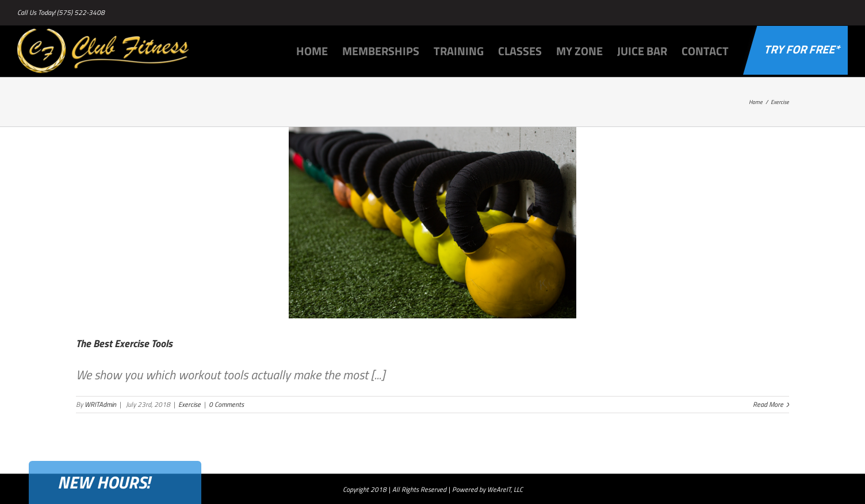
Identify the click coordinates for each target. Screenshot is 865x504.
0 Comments (226, 404)
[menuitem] (319, 50)
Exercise (190, 404)
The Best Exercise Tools (124, 343)
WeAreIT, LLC (505, 489)
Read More (768, 405)
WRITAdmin (100, 404)
